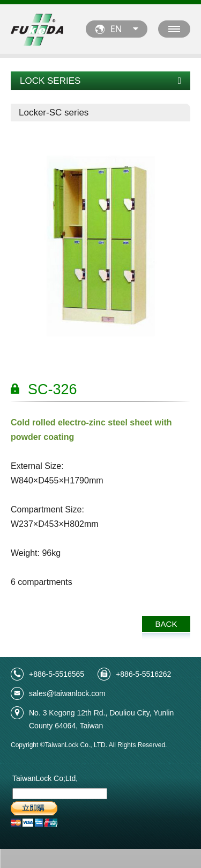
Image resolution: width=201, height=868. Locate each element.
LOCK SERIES (100, 81)
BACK (166, 624)
